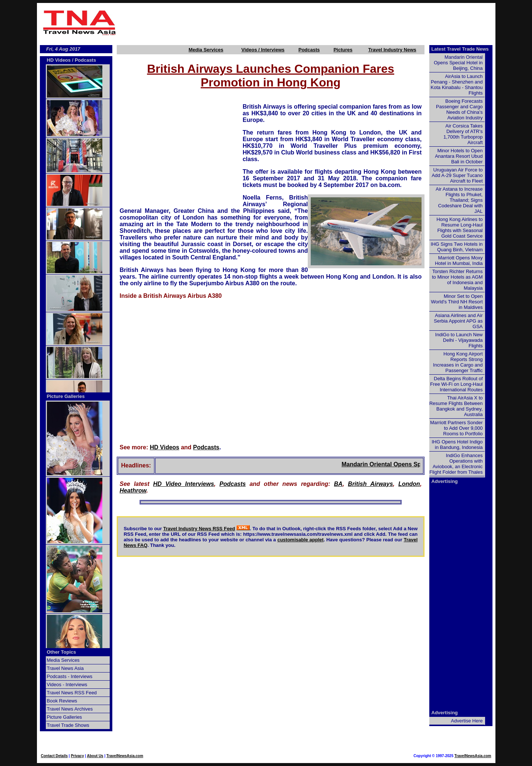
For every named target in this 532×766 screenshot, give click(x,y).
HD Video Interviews (183, 484)
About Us (95, 756)
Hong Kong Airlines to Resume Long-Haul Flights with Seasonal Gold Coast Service (459, 228)
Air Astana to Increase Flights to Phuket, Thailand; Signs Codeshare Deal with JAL (459, 200)
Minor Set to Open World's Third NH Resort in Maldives (457, 302)
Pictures (343, 50)
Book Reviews (62, 701)
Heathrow (133, 491)
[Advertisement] (307, 23)
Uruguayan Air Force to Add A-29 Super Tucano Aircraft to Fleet (457, 175)
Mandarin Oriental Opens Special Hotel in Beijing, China (458, 63)
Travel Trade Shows (68, 725)
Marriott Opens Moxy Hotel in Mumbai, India (459, 261)
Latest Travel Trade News (460, 49)
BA (338, 484)
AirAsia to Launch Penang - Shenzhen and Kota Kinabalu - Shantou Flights (457, 85)
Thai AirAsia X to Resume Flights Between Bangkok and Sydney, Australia (456, 406)
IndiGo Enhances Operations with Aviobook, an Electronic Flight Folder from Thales (456, 464)
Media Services (206, 50)
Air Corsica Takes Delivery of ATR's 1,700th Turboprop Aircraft (463, 134)
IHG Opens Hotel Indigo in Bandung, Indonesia (457, 445)
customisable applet (301, 540)
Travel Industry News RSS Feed (199, 529)
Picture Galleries (66, 396)
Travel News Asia (65, 668)
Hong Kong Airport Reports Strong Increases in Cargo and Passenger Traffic (458, 362)
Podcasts (309, 50)
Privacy (78, 756)
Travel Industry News (392, 50)
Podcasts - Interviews (70, 676)
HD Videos (165, 447)
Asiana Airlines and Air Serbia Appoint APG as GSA (458, 321)
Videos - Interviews (67, 685)
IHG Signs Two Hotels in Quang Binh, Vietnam (457, 247)
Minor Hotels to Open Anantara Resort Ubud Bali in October (459, 156)
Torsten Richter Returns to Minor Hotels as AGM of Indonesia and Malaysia (457, 280)
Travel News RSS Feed (72, 693)
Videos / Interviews (263, 50)
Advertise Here (467, 721)
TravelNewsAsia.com (125, 756)
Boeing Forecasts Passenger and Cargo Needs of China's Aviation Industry (459, 109)
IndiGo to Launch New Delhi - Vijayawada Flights (459, 340)
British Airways (371, 484)
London (409, 484)
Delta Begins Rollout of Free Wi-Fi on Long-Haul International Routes (456, 384)
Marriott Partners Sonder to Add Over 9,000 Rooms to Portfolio (456, 428)
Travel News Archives (70, 709)
